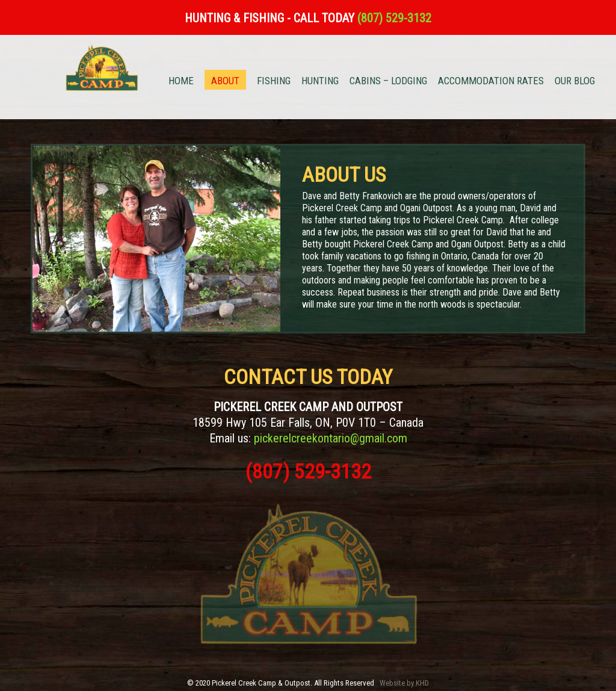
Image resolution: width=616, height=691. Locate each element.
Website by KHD (404, 683)
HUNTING (320, 82)
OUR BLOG (575, 82)
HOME (181, 82)
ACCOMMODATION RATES (491, 82)
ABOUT (225, 81)
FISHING (274, 82)
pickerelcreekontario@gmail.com (331, 438)
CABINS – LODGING (388, 82)
